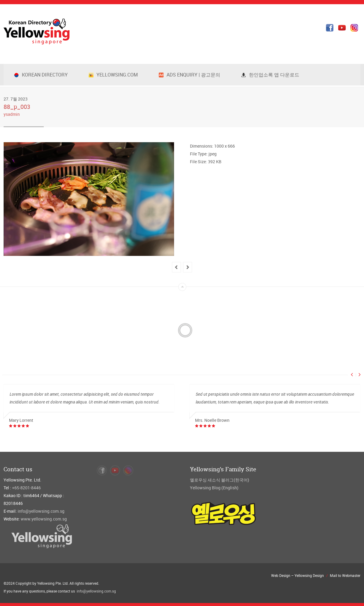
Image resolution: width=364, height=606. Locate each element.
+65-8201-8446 (26, 488)
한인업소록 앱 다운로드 (270, 75)
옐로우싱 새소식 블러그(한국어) (220, 480)
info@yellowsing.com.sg (41, 511)
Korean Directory (41, 75)
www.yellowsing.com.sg (44, 519)
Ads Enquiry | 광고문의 (189, 75)
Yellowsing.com (113, 75)
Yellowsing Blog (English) (214, 488)
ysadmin (12, 114)
